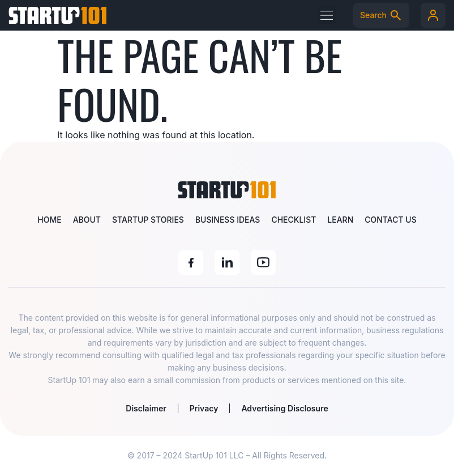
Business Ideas (228, 220)
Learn (340, 220)
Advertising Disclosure (284, 408)
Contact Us (390, 220)
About (87, 220)
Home (49, 220)
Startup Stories (148, 220)
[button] (327, 15)
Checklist (294, 220)
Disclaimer (146, 408)
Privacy (204, 408)
